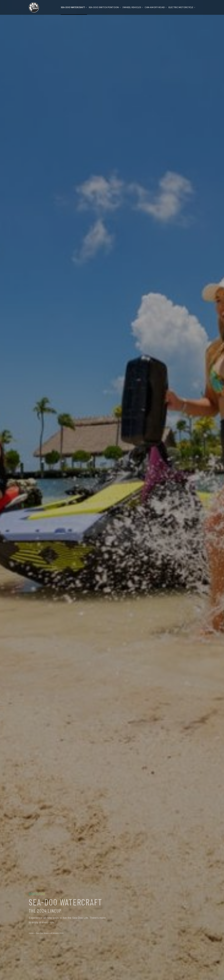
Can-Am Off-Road (156, 7)
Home (31, 935)
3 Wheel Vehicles (133, 7)
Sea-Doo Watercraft (74, 7)
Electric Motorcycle (182, 7)
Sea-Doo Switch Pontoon (105, 7)
